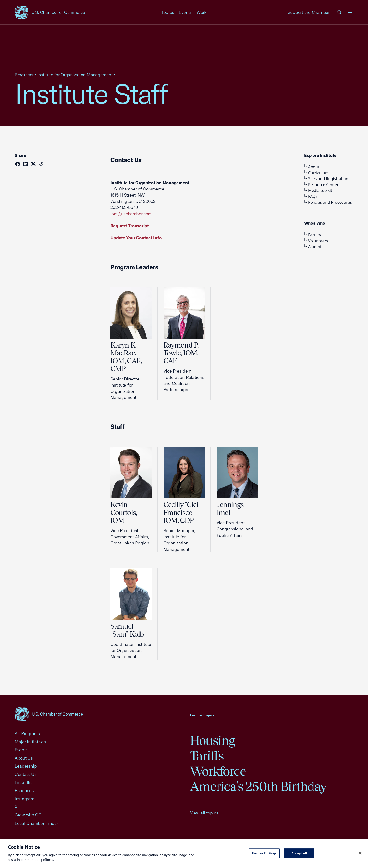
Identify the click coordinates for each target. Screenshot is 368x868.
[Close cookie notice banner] (360, 853)
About (312, 167)
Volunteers (316, 241)
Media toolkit (318, 190)
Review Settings (264, 853)
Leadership (26, 766)
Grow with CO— (30, 815)
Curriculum (316, 173)
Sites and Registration (326, 179)
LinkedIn (23, 782)
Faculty (313, 235)
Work (202, 12)
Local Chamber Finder (36, 823)
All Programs (27, 734)
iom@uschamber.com (131, 214)
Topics (168, 12)
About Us (24, 758)
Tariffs (207, 756)
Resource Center (321, 185)
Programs (24, 75)
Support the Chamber (309, 12)
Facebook (24, 791)
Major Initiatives (30, 742)
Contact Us (26, 774)
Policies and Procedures (328, 202)
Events (185, 12)
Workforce (218, 771)
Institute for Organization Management (75, 75)
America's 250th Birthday (258, 786)
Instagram (25, 799)
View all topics (204, 813)
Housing (212, 740)
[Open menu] (350, 12)
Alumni (313, 247)
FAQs (311, 196)
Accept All (299, 853)
